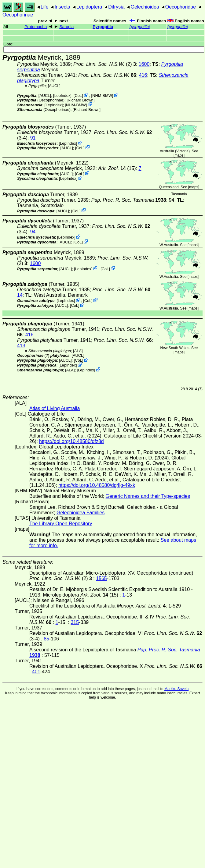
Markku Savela (176, 689)
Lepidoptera (89, 7)
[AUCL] (54, 86)
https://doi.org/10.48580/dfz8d (71, 441)
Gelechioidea (145, 7)
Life (45, 7)
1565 (101, 578)
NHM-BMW (102, 96)
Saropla (66, 27)
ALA (78, 351)
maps (179, 155)
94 (33, 232)
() (140, 27)
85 (46, 639)
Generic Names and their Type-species (148, 496)
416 (143, 75)
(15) (117, 168)
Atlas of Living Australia (55, 408)
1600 (144, 64)
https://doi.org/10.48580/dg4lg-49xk (97, 485)
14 (20, 295)
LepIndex (62, 96)
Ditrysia (116, 7)
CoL (78, 96)
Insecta (62, 7)
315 (75, 622)
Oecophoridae (181, 7)
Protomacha (36, 27)
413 (21, 346)
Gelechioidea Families (81, 513)
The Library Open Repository (61, 524)
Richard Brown (81, 100)
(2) (105, 64)
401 (36, 672)
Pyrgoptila (103, 27)
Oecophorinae (18, 15)
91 (33, 138)
